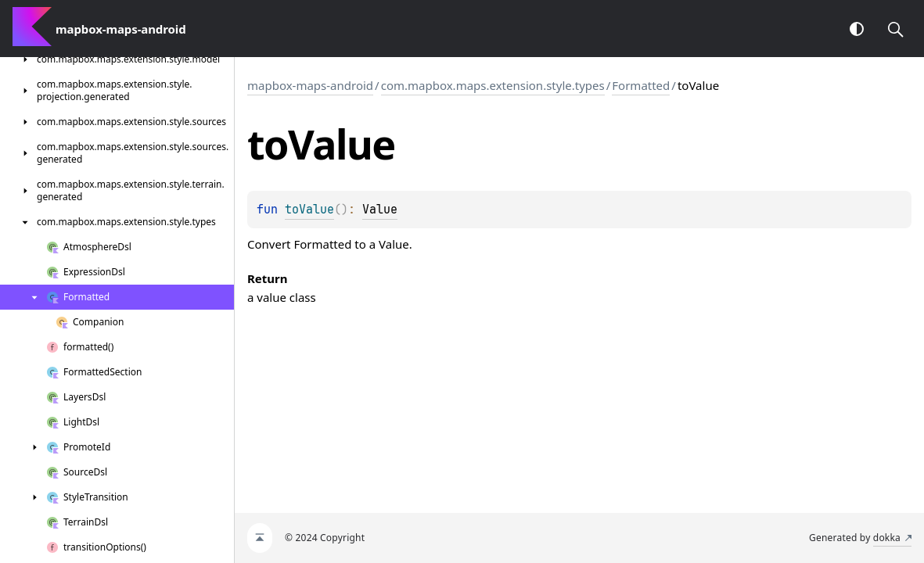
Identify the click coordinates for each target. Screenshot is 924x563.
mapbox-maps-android (310, 85)
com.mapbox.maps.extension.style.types (493, 85)
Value (380, 210)
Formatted (641, 85)
